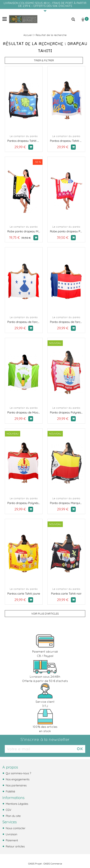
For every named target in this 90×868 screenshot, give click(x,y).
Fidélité (10, 791)
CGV (8, 810)
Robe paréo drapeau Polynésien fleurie (66, 231)
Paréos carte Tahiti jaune (24, 594)
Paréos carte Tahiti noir (66, 594)
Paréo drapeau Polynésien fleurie (66, 412)
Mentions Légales (17, 804)
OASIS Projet (35, 864)
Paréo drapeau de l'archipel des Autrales (24, 322)
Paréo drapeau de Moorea (24, 412)
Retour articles (15, 846)
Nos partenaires (16, 785)
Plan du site (13, 816)
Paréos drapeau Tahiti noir (24, 141)
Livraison (11, 834)
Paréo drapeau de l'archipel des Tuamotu (66, 322)
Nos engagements (17, 779)
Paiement (11, 840)
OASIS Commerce (53, 864)
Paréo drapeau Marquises (66, 503)
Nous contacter (15, 828)
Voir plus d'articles (45, 614)
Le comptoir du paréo (24, 136)
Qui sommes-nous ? (18, 773)
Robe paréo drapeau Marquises (24, 231)
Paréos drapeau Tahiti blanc (66, 141)
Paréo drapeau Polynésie (24, 503)
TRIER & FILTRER (44, 60)
